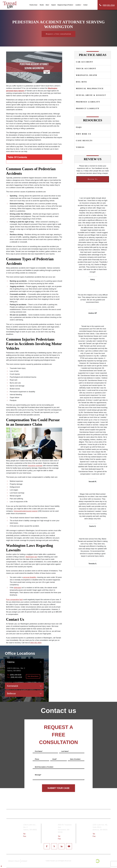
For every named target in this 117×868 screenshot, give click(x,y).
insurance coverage (35, 466)
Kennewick (13, 686)
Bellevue (11, 693)
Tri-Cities (50, 833)
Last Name (65, 751)
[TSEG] (103, 861)
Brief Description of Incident (44, 767)
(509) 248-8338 (16, 675)
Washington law (31, 557)
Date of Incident (75, 759)
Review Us (93, 179)
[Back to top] (1, 866)
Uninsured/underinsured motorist (26, 511)
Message (38, 775)
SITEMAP (24, 861)
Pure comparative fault (14, 600)
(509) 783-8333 (67, 836)
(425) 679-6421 (101, 834)
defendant (18, 588)
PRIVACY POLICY (14, 861)
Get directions (33, 676)
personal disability (30, 577)
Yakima (11, 662)
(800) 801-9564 (109, 5)
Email (55, 759)
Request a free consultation (58, 34)
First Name (39, 751)
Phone (37, 759)
